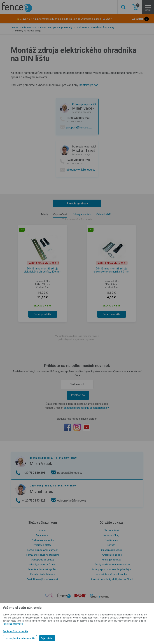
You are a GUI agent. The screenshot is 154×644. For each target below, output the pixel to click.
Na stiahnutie (112, 540)
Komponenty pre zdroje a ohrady (56, 27)
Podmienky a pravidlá (43, 540)
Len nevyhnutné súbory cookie (20, 638)
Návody (111, 545)
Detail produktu (43, 314)
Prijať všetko (47, 638)
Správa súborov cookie (16, 631)
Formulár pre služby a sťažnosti (43, 555)
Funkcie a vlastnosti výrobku (43, 569)
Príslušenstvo (29, 27)
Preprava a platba (43, 545)
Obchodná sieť (111, 530)
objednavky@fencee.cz (81, 170)
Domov (14, 27)
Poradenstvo (43, 535)
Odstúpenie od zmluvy (43, 560)
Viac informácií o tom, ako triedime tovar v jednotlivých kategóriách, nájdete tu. (77, 338)
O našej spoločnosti (111, 550)
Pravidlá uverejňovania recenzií (43, 579)
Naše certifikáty (112, 535)
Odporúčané (60, 214)
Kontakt (43, 530)
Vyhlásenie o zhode (112, 555)
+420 (81, 120)
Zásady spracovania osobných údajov (111, 569)
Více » (109, 19)
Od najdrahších (105, 214)
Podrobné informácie (13, 624)
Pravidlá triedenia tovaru (43, 574)
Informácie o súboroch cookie (112, 574)
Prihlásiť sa (78, 395)
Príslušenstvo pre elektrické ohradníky (95, 27)
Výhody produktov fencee (43, 565)
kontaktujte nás (89, 85)
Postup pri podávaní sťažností (43, 550)
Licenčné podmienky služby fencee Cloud (111, 579)
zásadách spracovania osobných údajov (86, 408)
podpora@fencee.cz (79, 127)
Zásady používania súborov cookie (111, 565)
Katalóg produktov (111, 560)
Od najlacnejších (82, 214)
